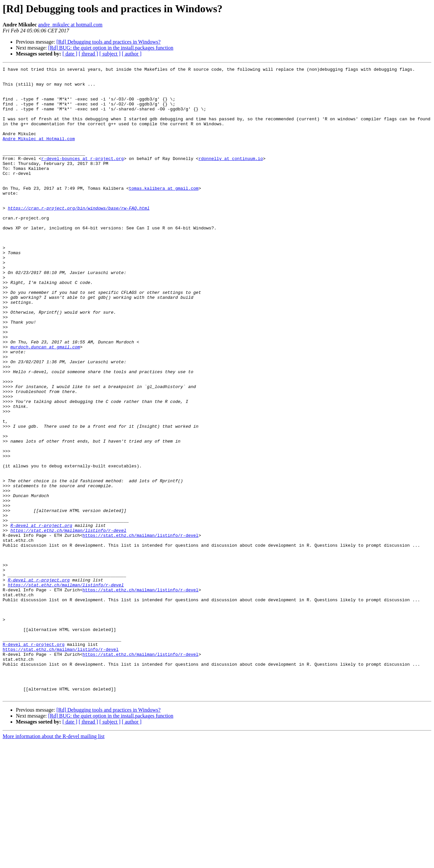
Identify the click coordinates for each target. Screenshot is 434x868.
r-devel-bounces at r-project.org (83, 177)
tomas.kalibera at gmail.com (164, 213)
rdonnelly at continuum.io (231, 177)
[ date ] (70, 54)
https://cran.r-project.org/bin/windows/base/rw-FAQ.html (79, 237)
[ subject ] (110, 54)
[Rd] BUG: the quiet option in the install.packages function (111, 48)
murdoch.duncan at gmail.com (45, 403)
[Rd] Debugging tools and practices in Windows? (108, 42)
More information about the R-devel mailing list (54, 862)
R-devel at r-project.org (41, 617)
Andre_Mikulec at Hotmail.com (39, 153)
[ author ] (132, 54)
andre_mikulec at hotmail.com (70, 25)
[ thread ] (88, 54)
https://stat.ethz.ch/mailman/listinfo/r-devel (68, 623)
